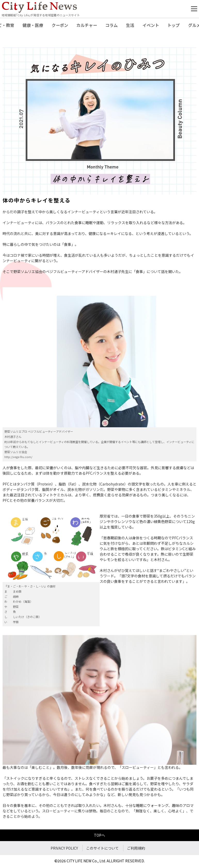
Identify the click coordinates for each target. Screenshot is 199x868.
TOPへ (100, 835)
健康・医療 (33, 25)
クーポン (60, 25)
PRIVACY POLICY (64, 848)
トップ (173, 25)
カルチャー (87, 25)
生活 (130, 25)
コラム (112, 25)
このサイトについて (102, 848)
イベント (151, 25)
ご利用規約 (136, 848)
